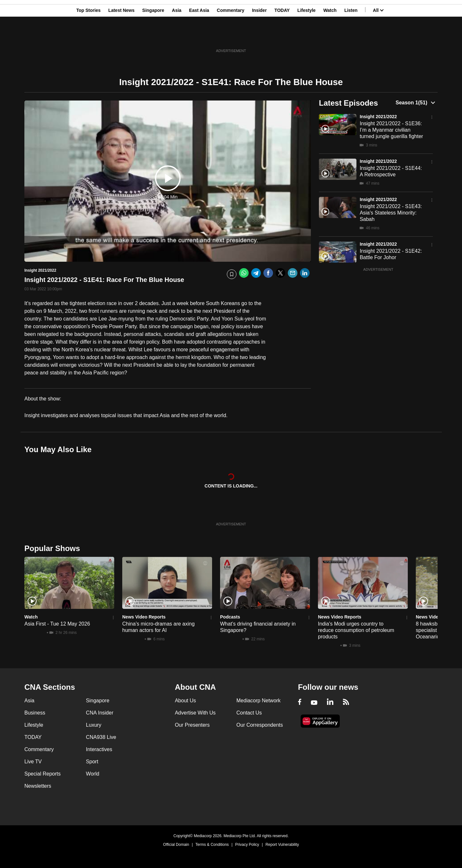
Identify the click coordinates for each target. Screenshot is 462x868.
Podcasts (230, 617)
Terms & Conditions (212, 845)
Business (35, 713)
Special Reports (43, 774)
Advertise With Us (195, 713)
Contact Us (249, 713)
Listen (351, 36)
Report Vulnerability (282, 845)
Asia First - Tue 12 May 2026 (57, 624)
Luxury (94, 725)
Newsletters (38, 786)
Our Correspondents (260, 725)
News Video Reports (144, 617)
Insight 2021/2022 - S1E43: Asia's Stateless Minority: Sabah (391, 213)
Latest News (122, 36)
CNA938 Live (101, 737)
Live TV (33, 762)
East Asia (199, 36)
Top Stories (89, 36)
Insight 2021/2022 (378, 117)
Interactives (99, 749)
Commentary (231, 36)
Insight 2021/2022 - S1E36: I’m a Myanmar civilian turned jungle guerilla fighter (391, 130)
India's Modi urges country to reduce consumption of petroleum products (356, 630)
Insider (259, 36)
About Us (185, 701)
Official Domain (176, 845)
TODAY (282, 36)
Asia (177, 36)
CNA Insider (100, 713)
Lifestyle (307, 36)
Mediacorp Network (259, 701)
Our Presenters (192, 725)
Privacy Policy (247, 845)
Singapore (153, 36)
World (93, 774)
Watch (330, 36)
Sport (92, 762)
